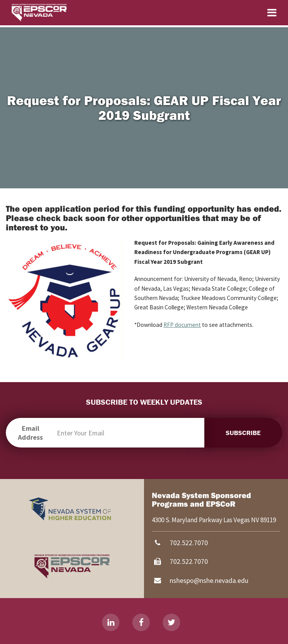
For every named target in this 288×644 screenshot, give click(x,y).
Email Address (30, 433)
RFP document (182, 325)
